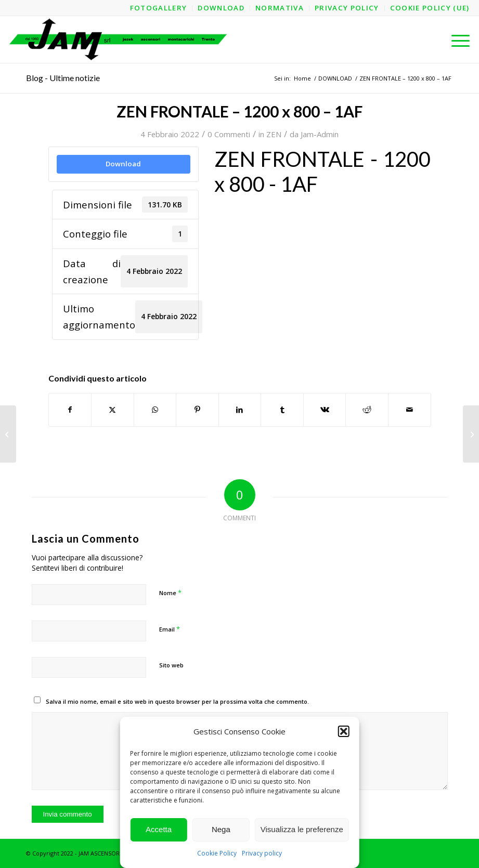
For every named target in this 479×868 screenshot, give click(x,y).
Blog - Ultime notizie (63, 78)
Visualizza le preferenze (302, 829)
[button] (344, 731)
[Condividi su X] (113, 410)
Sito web (171, 665)
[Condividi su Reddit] (367, 410)
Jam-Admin (320, 134)
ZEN (274, 134)
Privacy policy (262, 853)
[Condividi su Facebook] (70, 410)
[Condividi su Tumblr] (282, 410)
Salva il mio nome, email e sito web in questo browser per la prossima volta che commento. (177, 701)
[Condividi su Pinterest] (197, 410)
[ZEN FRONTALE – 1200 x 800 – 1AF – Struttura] (8, 434)
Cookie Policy (217, 853)
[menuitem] (159, 8)
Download (123, 164)
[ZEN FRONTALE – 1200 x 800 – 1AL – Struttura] (471, 434)
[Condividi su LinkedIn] (240, 410)
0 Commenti (229, 134)
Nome (170, 593)
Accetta (159, 829)
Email (170, 629)
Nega (221, 829)
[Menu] (455, 40)
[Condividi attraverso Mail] (410, 410)
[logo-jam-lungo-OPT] (119, 40)
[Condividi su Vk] (325, 410)
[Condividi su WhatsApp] (155, 410)
